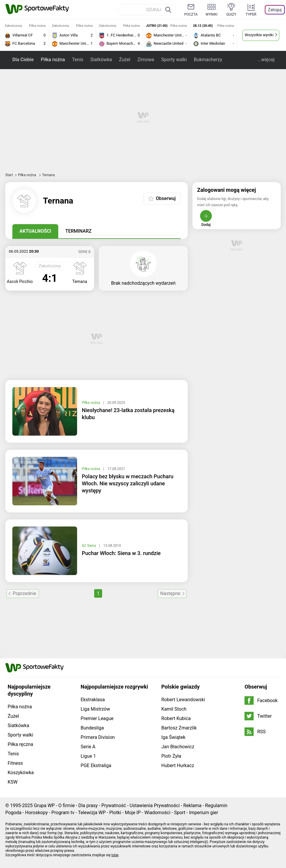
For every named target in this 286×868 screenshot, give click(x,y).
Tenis (78, 60)
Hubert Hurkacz (178, 765)
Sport (180, 813)
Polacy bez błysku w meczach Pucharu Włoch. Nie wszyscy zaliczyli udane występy (128, 483)
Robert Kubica (176, 718)
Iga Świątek (173, 737)
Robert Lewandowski (183, 700)
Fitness (15, 763)
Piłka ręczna (20, 744)
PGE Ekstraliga (96, 765)
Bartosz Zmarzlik (179, 728)
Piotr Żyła (171, 756)
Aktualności (35, 231)
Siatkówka (101, 60)
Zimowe (146, 60)
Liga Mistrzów (95, 709)
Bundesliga (92, 728)
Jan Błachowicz (178, 747)
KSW (13, 782)
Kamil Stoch (174, 709)
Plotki (115, 813)
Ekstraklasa (93, 700)
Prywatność (114, 805)
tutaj (115, 855)
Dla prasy (88, 805)
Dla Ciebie (23, 60)
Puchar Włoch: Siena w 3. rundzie (121, 553)
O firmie (66, 805)
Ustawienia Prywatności (155, 805)
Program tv (63, 813)
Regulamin (216, 805)
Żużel (124, 60)
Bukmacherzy (208, 60)
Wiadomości (157, 813)
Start (9, 175)
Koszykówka (21, 773)
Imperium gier (203, 813)
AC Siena (89, 546)
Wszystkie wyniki (259, 35)
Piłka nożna (53, 60)
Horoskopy (36, 813)
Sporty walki (174, 60)
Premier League (97, 718)
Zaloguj (275, 10)
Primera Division (98, 737)
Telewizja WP (92, 813)
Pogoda (13, 813)
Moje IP (133, 813)
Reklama (192, 805)
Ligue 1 (88, 756)
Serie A (88, 747)
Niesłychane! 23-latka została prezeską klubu (128, 414)
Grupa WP (44, 805)
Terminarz (78, 231)
